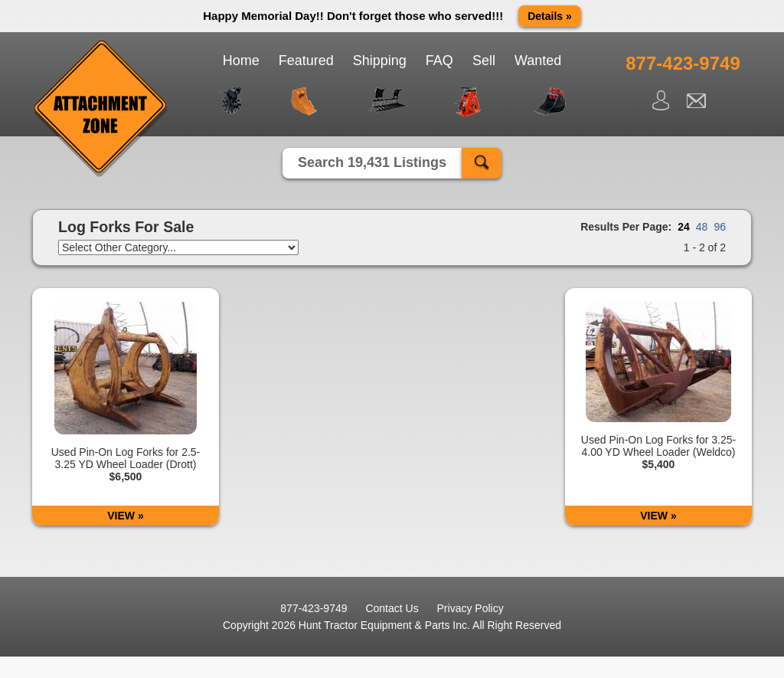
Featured (306, 61)
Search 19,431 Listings (372, 162)
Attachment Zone (101, 109)
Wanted (538, 61)
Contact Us (392, 608)
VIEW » (125, 516)
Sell (484, 61)
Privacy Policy (470, 608)
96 (720, 227)
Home (241, 61)
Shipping (380, 61)
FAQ (439, 61)
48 (702, 227)
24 (684, 227)
